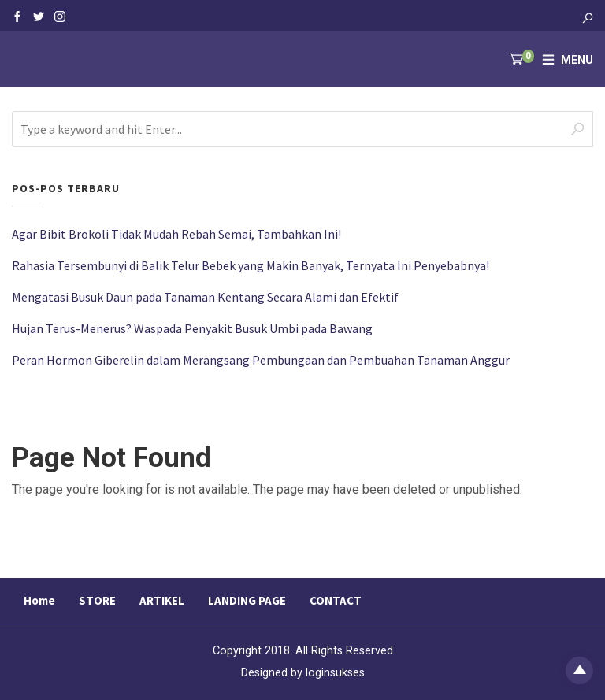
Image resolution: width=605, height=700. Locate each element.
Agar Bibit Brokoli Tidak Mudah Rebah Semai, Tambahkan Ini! (176, 234)
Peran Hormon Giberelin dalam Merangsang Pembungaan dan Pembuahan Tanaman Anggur (261, 360)
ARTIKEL (162, 600)
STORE (97, 600)
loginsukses (335, 673)
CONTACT (336, 600)
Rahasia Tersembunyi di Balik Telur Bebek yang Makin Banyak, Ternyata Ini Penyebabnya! (251, 265)
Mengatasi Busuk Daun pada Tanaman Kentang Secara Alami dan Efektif (205, 297)
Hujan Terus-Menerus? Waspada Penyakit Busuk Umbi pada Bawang (192, 328)
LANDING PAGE (247, 600)
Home (39, 600)
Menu (577, 60)
